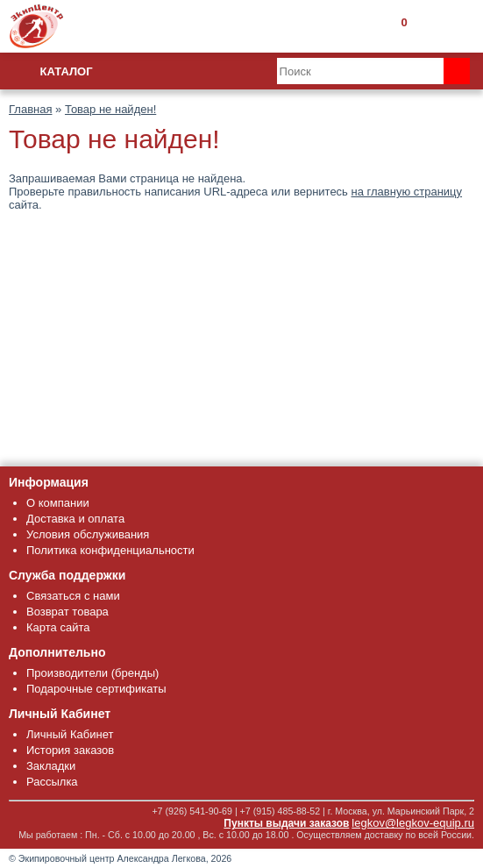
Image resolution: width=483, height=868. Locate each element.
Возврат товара (67, 612)
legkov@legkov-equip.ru (413, 823)
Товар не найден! (110, 109)
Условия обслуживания (88, 534)
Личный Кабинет (70, 734)
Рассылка (52, 782)
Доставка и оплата (75, 519)
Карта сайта (58, 627)
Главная (30, 109)
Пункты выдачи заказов (286, 823)
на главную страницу (407, 192)
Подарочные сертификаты (96, 689)
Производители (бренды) (92, 673)
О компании (58, 503)
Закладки (51, 766)
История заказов (70, 750)
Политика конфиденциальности (110, 550)
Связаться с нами (73, 596)
